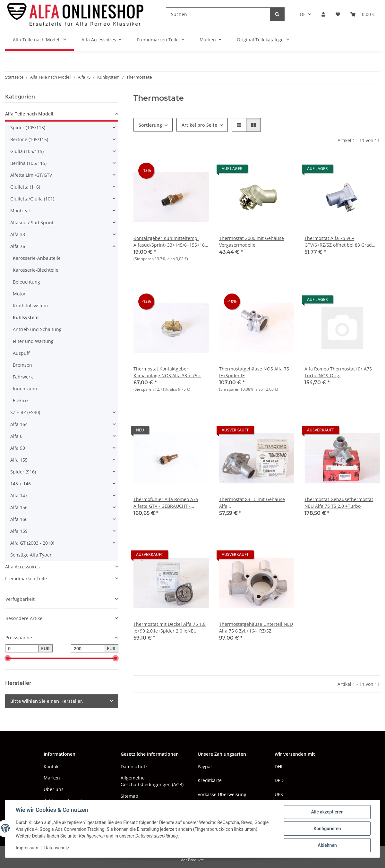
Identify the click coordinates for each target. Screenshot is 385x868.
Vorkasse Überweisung (222, 794)
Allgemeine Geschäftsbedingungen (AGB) (152, 781)
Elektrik (21, 400)
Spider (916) (23, 472)
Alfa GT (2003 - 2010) (32, 543)
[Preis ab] (22, 649)
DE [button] (303, 14)
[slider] (8, 659)
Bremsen (22, 365)
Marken (52, 778)
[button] (323, 14)
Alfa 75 (18, 246)
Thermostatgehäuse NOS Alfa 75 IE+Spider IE (254, 372)
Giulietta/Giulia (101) (32, 199)
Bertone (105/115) (29, 139)
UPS (279, 794)
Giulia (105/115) (27, 151)
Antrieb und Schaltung (37, 329)
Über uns (54, 789)
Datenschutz (57, 848)
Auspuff (21, 353)
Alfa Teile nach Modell (29, 114)
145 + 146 (21, 484)
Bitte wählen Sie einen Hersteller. (47, 701)
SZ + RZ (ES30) (25, 412)
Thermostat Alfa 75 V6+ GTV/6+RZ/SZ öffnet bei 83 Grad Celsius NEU (338, 242)
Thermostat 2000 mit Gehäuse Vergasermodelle (252, 242)
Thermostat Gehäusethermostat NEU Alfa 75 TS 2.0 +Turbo (339, 503)
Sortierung (150, 125)
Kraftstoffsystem (30, 306)
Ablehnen (327, 845)
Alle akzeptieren (327, 812)
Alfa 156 (19, 507)
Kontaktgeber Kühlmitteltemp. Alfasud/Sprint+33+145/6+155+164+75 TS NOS (171, 242)
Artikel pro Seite (199, 125)
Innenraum (25, 389)
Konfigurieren (327, 829)
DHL (279, 766)
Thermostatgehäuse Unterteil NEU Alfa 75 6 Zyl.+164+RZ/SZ (256, 627)
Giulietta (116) (25, 187)
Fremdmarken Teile (26, 579)
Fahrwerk (23, 377)
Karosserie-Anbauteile (37, 258)
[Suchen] (218, 14)
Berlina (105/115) (28, 163)
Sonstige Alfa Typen (31, 555)
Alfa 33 (18, 234)
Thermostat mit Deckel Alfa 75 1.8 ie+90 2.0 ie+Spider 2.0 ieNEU (170, 627)
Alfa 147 (19, 495)
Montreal (20, 211)
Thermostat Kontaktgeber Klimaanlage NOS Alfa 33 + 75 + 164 (167, 372)
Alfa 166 (19, 519)
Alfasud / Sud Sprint (32, 222)
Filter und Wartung (33, 341)
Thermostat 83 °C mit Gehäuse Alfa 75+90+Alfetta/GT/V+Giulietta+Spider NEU (257, 503)
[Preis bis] (88, 649)
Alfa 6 (16, 436)
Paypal (205, 766)
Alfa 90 (18, 448)
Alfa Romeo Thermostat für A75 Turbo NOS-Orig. (338, 372)
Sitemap (129, 796)
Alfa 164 (19, 424)
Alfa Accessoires (22, 567)
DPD (279, 780)
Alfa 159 (19, 531)
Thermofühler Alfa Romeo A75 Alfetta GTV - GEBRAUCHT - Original (166, 503)
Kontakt (52, 766)
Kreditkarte (210, 780)
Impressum (27, 848)
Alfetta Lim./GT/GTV (31, 175)
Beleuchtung (26, 282)
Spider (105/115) (28, 128)
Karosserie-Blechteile (36, 270)
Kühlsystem (26, 317)
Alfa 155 (19, 460)
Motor (19, 294)
